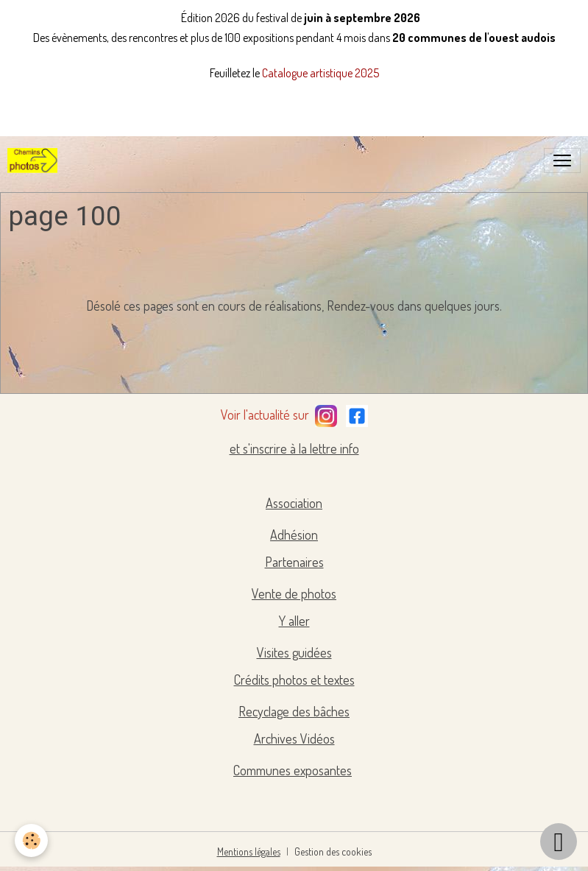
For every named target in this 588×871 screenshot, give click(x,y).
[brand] (35, 161)
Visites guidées (294, 652)
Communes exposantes (293, 770)
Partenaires (294, 562)
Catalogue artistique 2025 (320, 73)
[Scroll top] (559, 842)
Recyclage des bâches (294, 711)
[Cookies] (31, 840)
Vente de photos (294, 593)
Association (294, 503)
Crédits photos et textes (294, 680)
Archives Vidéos (294, 738)
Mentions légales (249, 851)
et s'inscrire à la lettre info (294, 448)
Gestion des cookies (333, 851)
